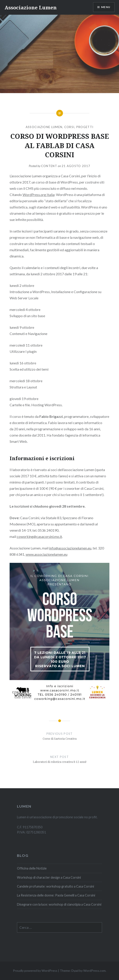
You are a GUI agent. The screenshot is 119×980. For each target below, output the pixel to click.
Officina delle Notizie (32, 868)
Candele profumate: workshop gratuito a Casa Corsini (55, 886)
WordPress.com (94, 971)
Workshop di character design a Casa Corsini (49, 877)
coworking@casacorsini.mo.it (39, 536)
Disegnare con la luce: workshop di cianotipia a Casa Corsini (59, 904)
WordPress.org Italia (39, 195)
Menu (106, 7)
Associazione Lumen (31, 7)
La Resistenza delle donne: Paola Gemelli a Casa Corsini (56, 895)
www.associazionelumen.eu (47, 554)
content (49, 166)
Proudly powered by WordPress (35, 971)
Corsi (69, 127)
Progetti (85, 127)
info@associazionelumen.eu (70, 548)
